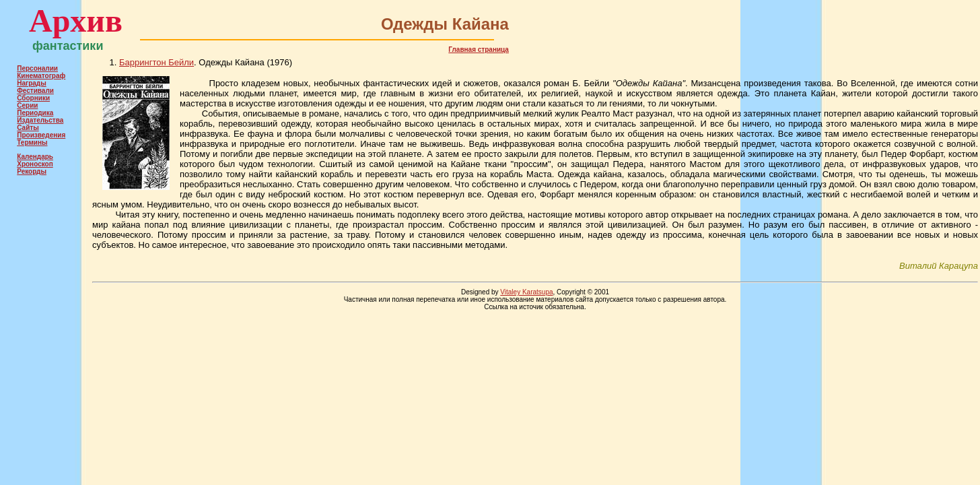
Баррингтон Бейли (156, 62)
